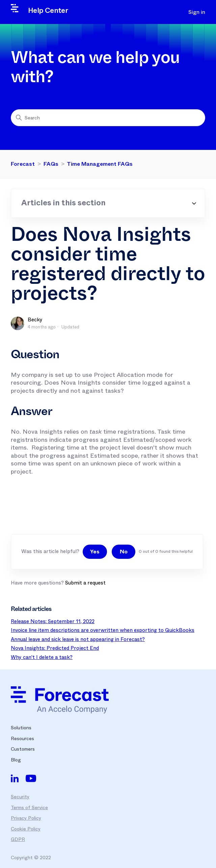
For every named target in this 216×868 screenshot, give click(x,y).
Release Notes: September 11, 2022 (53, 621)
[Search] (108, 118)
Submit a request (85, 583)
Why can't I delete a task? (42, 657)
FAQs (51, 164)
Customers (23, 749)
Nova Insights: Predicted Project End (55, 648)
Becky (35, 320)
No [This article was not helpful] (124, 552)
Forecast (23, 164)
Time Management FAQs (100, 164)
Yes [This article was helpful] (95, 552)
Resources (22, 738)
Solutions (21, 728)
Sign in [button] (197, 12)
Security (20, 797)
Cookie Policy (26, 829)
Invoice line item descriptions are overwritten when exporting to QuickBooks (103, 630)
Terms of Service (29, 807)
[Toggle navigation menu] (171, 12)
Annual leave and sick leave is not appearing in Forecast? (78, 639)
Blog (16, 760)
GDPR (18, 839)
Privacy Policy (26, 818)
